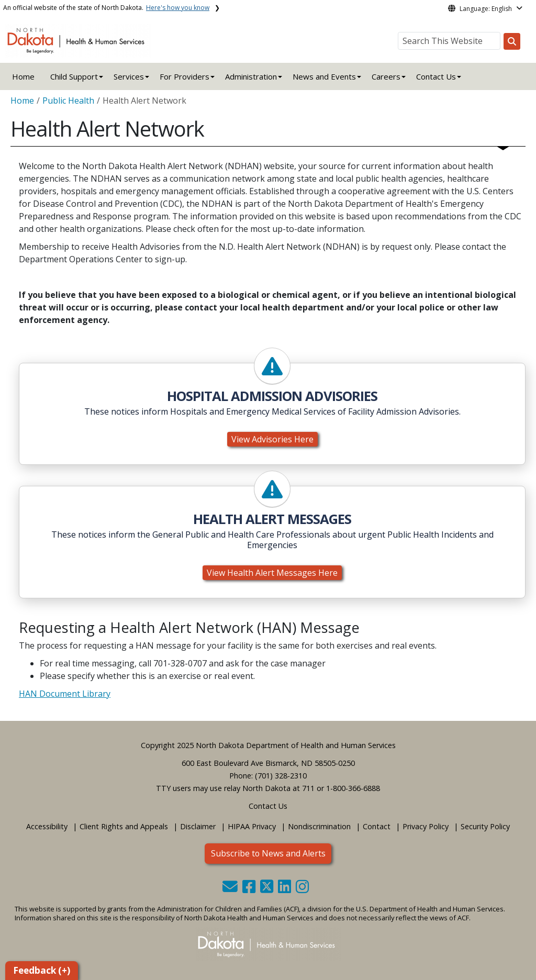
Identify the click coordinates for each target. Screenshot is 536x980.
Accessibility (47, 826)
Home (23, 76)
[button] (231, 889)
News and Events (324, 76)
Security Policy (485, 826)
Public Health (68, 101)
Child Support (74, 76)
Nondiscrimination (319, 826)
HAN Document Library (65, 694)
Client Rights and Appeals (124, 826)
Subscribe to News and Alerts (268, 853)
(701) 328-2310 (281, 776)
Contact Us (268, 806)
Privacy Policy (426, 826)
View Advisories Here (272, 439)
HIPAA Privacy (252, 826)
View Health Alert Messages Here (272, 573)
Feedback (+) (42, 970)
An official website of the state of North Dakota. (106, 8)
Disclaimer (198, 826)
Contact (377, 826)
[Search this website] (512, 41)
